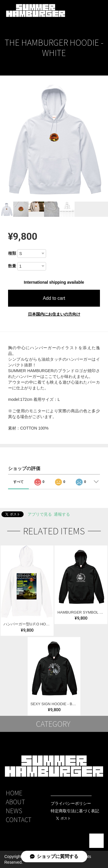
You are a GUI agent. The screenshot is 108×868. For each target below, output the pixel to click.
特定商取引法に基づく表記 (75, 811)
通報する (62, 514)
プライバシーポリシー (71, 803)
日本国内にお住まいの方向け (54, 314)
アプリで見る (40, 514)
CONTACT (19, 820)
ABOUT (15, 802)
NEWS (14, 811)
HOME (14, 793)
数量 (12, 266)
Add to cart (54, 298)
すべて (18, 482)
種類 (12, 253)
